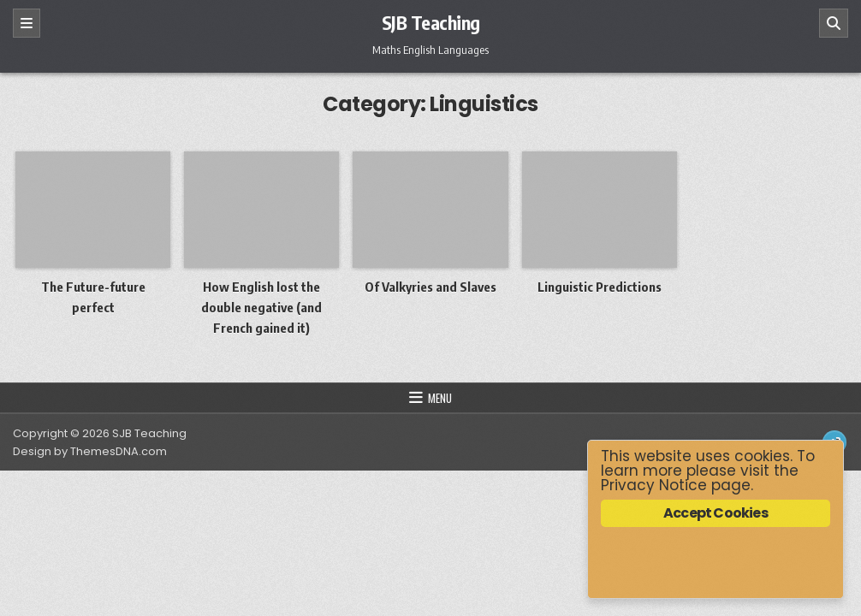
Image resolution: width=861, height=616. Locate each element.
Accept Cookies (716, 513)
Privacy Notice (654, 485)
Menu (440, 398)
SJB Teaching (431, 22)
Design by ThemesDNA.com (90, 451)
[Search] (834, 23)
